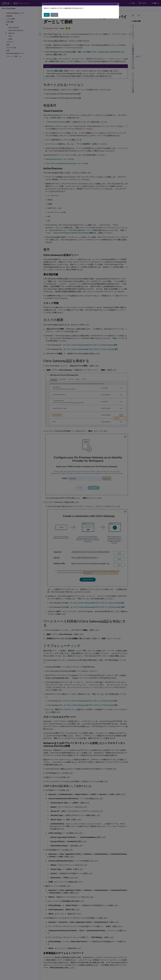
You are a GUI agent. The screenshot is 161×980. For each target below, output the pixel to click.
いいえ (54, 15)
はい (47, 15)
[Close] (118, 4)
